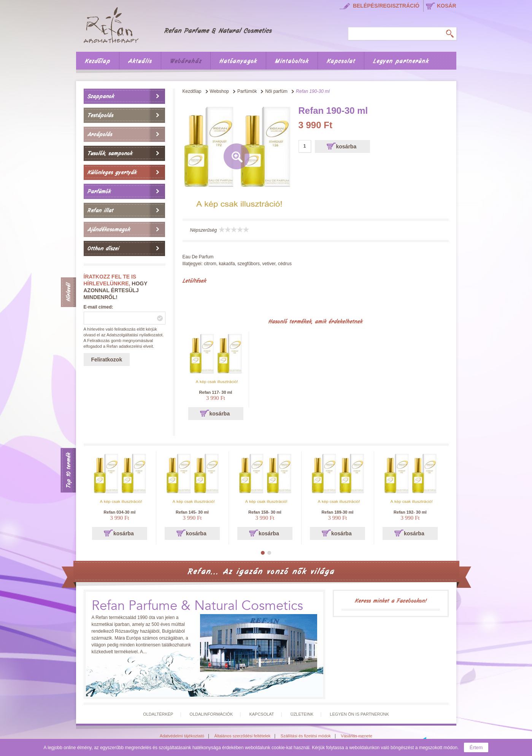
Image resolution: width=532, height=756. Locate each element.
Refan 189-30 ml (338, 512)
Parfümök (99, 191)
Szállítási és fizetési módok (306, 736)
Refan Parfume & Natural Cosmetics (197, 606)
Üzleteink (302, 714)
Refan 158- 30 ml (265, 512)
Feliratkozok (107, 360)
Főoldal (183, 24)
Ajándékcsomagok (109, 229)
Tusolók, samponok (110, 153)
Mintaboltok (292, 61)
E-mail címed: (98, 307)
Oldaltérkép (158, 714)
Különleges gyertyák (112, 172)
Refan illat (100, 210)
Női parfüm (276, 91)
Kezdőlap (98, 61)
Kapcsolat (341, 61)
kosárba (346, 146)
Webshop (219, 91)
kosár (447, 6)
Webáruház (186, 61)
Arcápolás (100, 134)
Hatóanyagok (238, 61)
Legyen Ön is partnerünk (359, 714)
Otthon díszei (103, 248)
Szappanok (101, 96)
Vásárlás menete (357, 736)
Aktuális (140, 61)
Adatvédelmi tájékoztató (182, 736)
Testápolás (100, 115)
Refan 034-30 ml (120, 512)
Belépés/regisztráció (386, 6)
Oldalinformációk (211, 714)
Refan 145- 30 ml (192, 512)
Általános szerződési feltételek (242, 736)
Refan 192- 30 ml (410, 512)
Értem (476, 747)
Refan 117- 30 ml (216, 392)
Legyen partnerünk (401, 61)
